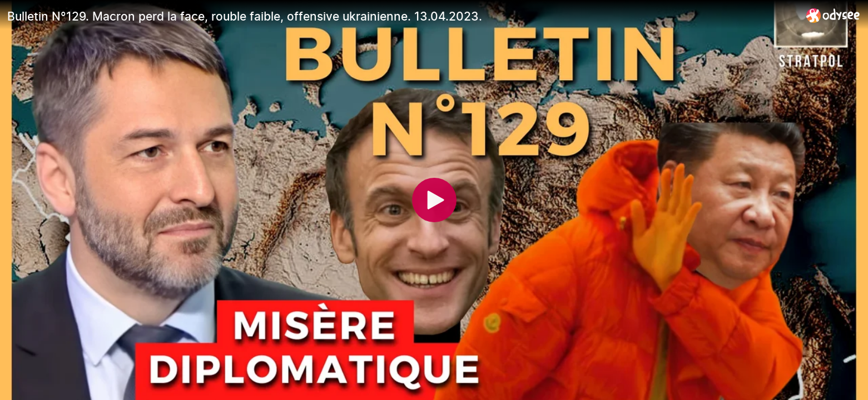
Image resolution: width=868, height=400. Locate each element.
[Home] (833, 15)
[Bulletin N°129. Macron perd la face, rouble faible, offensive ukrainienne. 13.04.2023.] (402, 16)
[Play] (434, 200)
